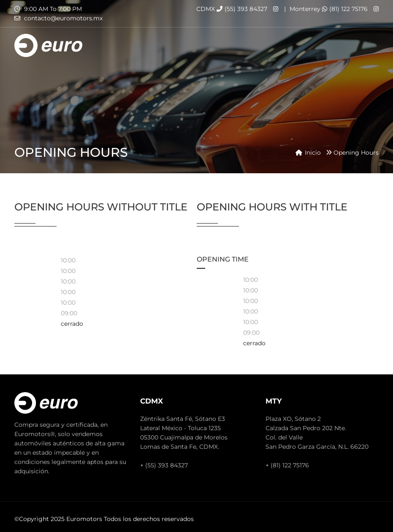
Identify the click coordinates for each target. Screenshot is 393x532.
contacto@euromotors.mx (63, 18)
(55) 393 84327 (242, 9)
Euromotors (84, 519)
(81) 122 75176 (345, 9)
